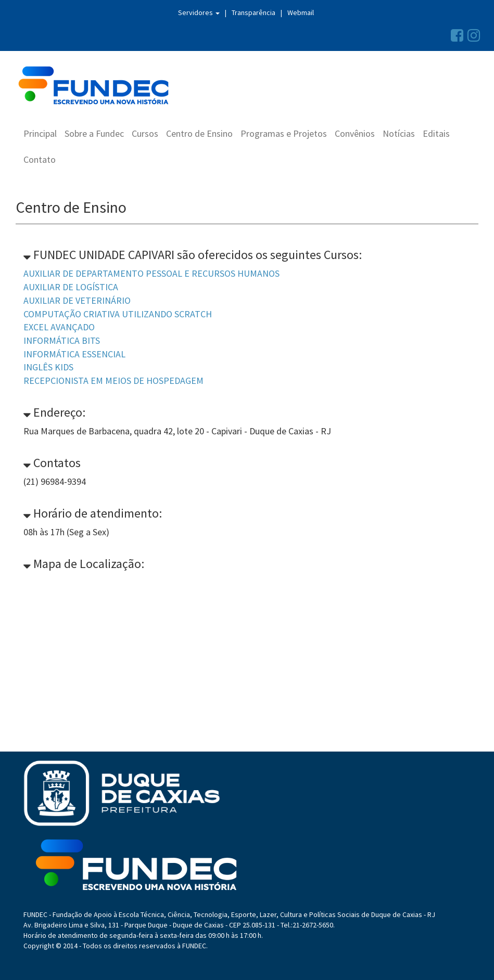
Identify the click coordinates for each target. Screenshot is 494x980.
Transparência (254, 12)
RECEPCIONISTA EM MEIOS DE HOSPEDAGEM (113, 381)
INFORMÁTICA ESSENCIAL (74, 354)
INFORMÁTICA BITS (62, 340)
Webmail (301, 12)
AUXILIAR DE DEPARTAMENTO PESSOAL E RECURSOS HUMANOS (151, 273)
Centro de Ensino (199, 133)
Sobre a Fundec (94, 133)
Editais (436, 133)
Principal (40, 133)
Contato (40, 159)
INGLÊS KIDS (48, 367)
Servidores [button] (199, 12)
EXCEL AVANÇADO (59, 327)
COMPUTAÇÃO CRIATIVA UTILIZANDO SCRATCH (118, 314)
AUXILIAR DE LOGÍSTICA (71, 287)
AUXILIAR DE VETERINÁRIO (77, 300)
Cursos (145, 133)
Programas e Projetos (284, 133)
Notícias (399, 133)
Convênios (355, 133)
